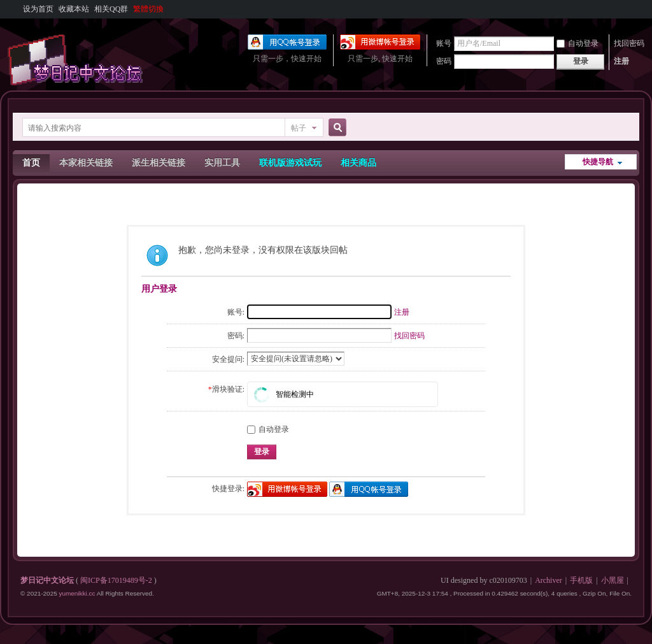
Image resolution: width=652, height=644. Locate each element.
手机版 (581, 580)
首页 (31, 163)
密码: (236, 336)
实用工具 (222, 163)
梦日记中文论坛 (47, 580)
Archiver (549, 580)
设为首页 (38, 9)
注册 (621, 61)
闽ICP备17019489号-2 (116, 580)
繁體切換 (148, 9)
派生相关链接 (159, 163)
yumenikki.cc (77, 593)
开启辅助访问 (628, 9)
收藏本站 (74, 9)
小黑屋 (613, 580)
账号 (444, 43)
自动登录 (578, 43)
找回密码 (629, 43)
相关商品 (358, 163)
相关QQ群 (111, 9)
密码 (444, 61)
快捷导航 (598, 162)
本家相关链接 (86, 163)
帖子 (299, 128)
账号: (236, 312)
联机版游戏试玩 (290, 163)
